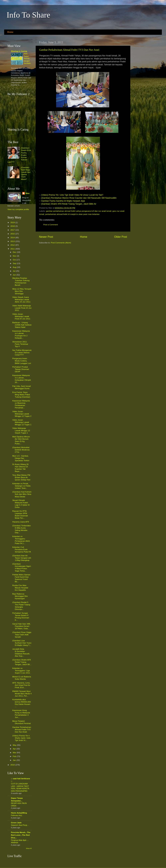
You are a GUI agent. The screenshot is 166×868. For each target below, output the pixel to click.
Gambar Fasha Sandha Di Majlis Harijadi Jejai (63, 201)
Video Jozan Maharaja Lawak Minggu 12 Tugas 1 (22, 422)
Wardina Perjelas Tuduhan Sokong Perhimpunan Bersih (21, 282)
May (15, 745)
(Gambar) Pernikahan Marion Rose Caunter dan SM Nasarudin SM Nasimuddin (79, 198)
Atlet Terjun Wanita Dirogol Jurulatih (27, 58)
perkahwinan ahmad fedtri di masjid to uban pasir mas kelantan (72, 214)
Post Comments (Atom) (61, 243)
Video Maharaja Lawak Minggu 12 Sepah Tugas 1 (21, 430)
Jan (15, 760)
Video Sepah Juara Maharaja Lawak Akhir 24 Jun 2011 (21, 299)
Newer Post (46, 237)
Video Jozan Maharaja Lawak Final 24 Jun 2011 (21, 316)
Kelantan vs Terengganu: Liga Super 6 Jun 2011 (21, 670)
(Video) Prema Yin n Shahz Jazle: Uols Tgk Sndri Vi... (21, 738)
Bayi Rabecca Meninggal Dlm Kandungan (20, 596)
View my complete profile (18, 209)
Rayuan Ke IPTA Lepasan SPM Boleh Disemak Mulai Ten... (20, 514)
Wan (28, 193)
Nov (15, 256)
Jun (15, 275)
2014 (13, 237)
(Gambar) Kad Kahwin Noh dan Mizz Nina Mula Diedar (22, 494)
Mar (15, 752)
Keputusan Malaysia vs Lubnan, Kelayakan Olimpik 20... (22, 379)
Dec (15, 252)
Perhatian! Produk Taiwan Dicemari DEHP (21, 369)
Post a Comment (51, 225)
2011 (13, 249)
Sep (15, 263)
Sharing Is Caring (19, 51)
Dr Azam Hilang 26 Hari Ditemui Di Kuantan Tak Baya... (20, 468)
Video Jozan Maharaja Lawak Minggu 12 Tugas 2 (22, 414)
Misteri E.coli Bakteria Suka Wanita (22, 678)
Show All (29, 848)
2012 (13, 245)
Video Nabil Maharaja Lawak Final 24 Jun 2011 (22, 308)
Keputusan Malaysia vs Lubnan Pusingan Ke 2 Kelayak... (21, 334)
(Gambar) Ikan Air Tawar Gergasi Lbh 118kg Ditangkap (22, 558)
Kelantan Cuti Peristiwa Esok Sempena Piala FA (22, 549)
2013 (13, 241)
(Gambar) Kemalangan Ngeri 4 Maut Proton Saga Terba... (22, 567)
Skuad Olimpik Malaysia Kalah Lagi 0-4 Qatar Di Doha (21, 504)
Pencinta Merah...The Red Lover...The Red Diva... (21, 835)
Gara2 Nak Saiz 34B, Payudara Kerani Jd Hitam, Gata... (21, 626)
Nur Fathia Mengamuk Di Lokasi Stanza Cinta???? (22, 352)
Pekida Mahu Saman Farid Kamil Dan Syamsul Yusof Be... (21, 578)
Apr (15, 749)
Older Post (121, 237)
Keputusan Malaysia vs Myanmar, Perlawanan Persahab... (21, 404)
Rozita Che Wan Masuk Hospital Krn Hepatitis (20, 588)
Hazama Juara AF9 (21, 522)
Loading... (12, 134)
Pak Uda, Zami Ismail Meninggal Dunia (21, 387)
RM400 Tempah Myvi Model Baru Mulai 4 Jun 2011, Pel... (22, 693)
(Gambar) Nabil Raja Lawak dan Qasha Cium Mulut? (26, 173)
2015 (13, 234)
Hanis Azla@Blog (19, 813)
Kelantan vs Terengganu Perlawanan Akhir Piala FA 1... (21, 540)
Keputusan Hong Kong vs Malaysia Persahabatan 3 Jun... (21, 714)
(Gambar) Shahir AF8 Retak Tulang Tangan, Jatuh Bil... (22, 662)
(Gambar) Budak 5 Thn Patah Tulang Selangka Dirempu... (21, 606)
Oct (15, 260)
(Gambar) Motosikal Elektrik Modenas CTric (21, 450)
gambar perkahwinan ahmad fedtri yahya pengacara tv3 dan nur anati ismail (79, 211)
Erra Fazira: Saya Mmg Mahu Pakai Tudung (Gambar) (21, 394)
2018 (13, 226)
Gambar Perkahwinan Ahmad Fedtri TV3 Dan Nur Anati (69, 50)
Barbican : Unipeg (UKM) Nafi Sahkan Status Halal (22, 325)
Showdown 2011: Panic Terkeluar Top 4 (20, 344)
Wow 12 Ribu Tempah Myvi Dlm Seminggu (22, 291)
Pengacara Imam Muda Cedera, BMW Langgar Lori (22, 361)
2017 (13, 230)
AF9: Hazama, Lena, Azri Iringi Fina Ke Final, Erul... (21, 685)
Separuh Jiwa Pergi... (20, 825)
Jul (14, 271)
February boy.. (17, 815)
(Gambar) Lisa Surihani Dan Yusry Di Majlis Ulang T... (22, 643)
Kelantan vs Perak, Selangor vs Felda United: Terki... (21, 486)
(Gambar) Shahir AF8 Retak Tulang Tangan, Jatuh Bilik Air (69, 204)
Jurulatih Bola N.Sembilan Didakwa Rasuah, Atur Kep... (21, 652)
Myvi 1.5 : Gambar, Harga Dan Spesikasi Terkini (21, 458)
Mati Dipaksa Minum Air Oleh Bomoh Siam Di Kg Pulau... (21, 440)
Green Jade (16, 823)
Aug (15, 267)
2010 (13, 765)
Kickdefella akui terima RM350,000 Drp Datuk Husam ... (21, 703)
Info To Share (28, 15)
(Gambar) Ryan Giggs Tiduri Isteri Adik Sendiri (22, 635)
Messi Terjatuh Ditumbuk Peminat (21, 722)
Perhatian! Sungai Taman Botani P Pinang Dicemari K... (21, 616)
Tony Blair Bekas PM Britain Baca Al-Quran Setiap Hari (21, 477)
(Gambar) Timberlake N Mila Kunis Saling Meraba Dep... (21, 529)
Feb (15, 756)
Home (10, 32)
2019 (13, 222)
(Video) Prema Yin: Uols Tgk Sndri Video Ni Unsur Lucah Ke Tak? (72, 195)
